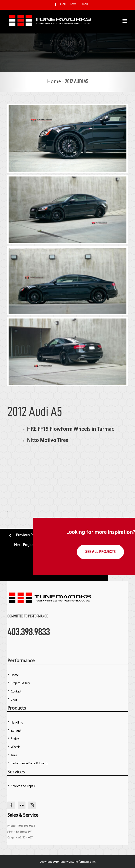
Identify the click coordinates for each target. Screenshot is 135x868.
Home (54, 82)
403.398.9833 (29, 632)
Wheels (16, 747)
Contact (16, 692)
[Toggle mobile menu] (125, 21)
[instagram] (32, 805)
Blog (14, 700)
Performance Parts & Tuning (29, 764)
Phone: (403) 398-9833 (21, 826)
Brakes (15, 739)
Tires (14, 755)
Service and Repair (23, 786)
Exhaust (16, 731)
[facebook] (11, 805)
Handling (17, 723)
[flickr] (22, 805)
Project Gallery (20, 683)
